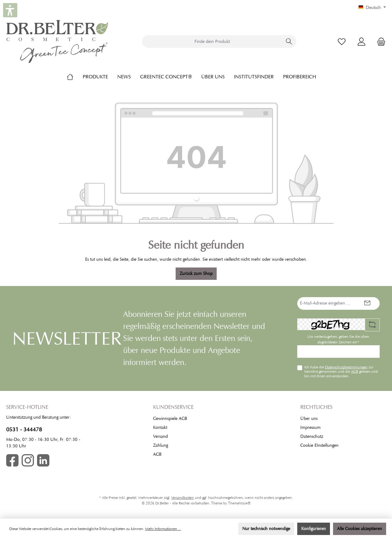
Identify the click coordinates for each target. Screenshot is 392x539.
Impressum (311, 427)
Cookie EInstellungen (319, 445)
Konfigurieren (314, 529)
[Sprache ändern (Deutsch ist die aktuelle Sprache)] (372, 8)
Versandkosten (183, 498)
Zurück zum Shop (196, 274)
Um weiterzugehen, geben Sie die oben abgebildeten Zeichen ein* (338, 339)
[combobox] (212, 41)
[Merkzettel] (342, 41)
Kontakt (160, 427)
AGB (354, 371)
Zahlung (161, 445)
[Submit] (367, 303)
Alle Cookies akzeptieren (360, 529)
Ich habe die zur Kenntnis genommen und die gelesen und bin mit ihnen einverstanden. (341, 372)
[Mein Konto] (361, 41)
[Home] (75, 77)
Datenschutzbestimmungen (346, 367)
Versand (161, 436)
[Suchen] (289, 41)
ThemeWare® (239, 503)
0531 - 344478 (24, 429)
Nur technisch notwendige (266, 529)
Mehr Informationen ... (163, 529)
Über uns (309, 419)
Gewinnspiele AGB (170, 419)
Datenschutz (312, 436)
